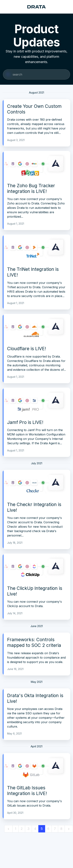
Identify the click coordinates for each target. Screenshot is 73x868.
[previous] (8, 829)
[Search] (36, 74)
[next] (69, 829)
